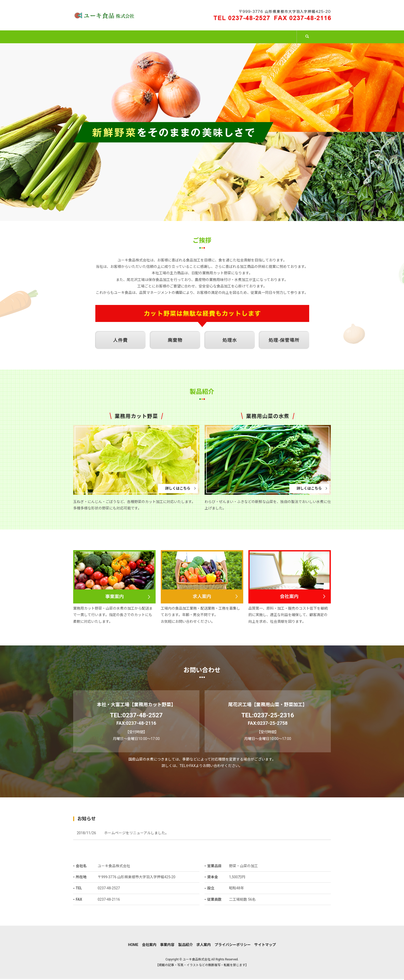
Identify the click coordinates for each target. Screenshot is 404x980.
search (317, 40)
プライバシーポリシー (233, 946)
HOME (93, 37)
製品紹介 (232, 37)
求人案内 (279, 37)
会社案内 (137, 37)
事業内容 (184, 37)
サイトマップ (265, 946)
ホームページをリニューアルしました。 (136, 834)
